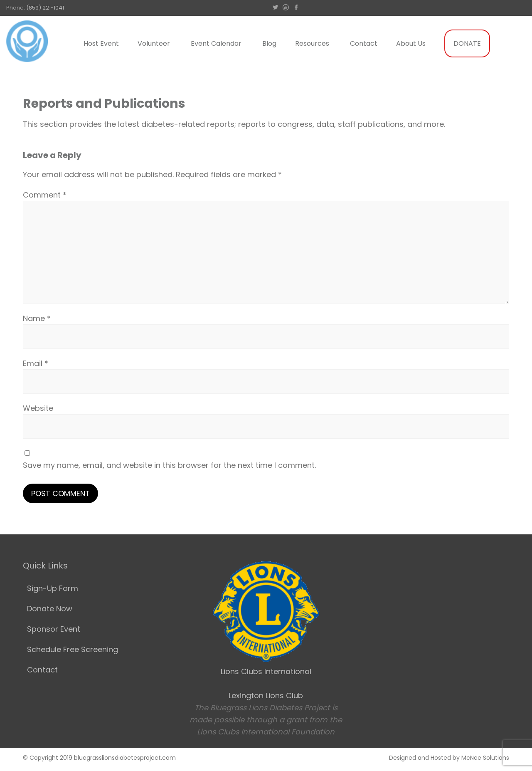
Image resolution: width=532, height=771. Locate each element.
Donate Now (50, 609)
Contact (364, 43)
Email (36, 363)
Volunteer (154, 43)
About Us (411, 43)
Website (38, 408)
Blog (269, 43)
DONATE (467, 43)
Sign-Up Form (53, 588)
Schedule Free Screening (73, 649)
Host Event (101, 43)
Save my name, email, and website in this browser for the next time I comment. (169, 465)
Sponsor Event (54, 629)
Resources (312, 43)
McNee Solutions (485, 758)
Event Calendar (216, 43)
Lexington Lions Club (266, 696)
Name (37, 318)
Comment (45, 195)
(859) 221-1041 (45, 8)
